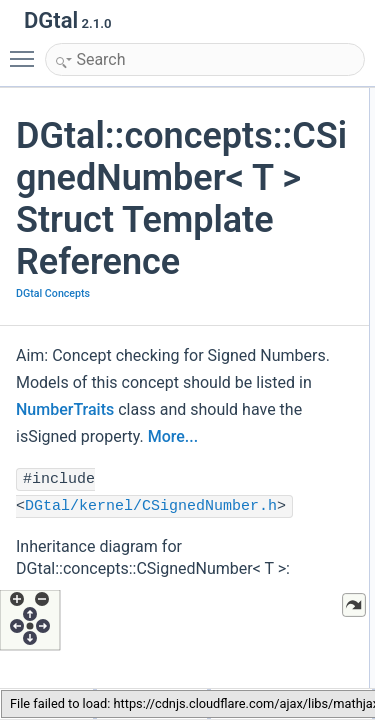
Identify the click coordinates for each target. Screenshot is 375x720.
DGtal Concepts (53, 293)
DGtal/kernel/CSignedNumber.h (151, 506)
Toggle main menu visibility (27, 50)
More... (173, 436)
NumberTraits (65, 409)
